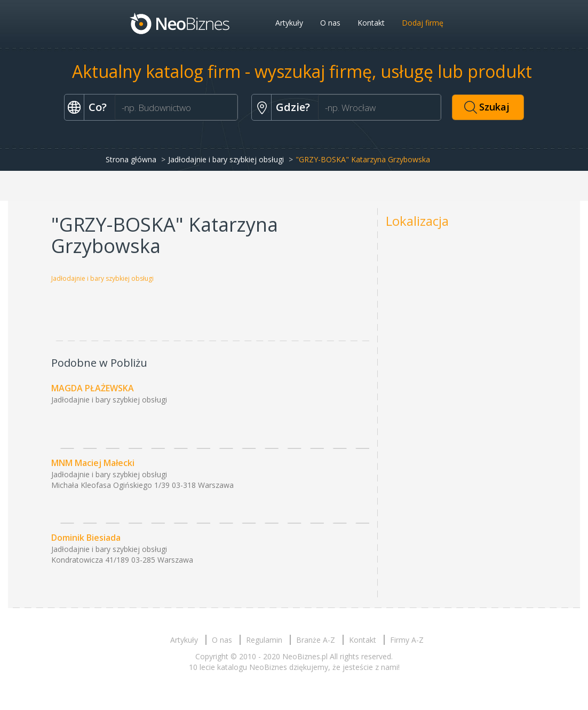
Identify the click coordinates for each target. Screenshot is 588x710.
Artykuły (289, 23)
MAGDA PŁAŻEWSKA (93, 388)
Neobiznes (180, 23)
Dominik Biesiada (86, 538)
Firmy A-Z (407, 640)
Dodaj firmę (423, 23)
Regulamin (264, 640)
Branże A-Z (316, 640)
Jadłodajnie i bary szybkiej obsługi (226, 159)
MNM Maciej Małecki (93, 463)
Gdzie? (293, 107)
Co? (98, 107)
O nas (330, 23)
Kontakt (371, 23)
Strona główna (131, 159)
